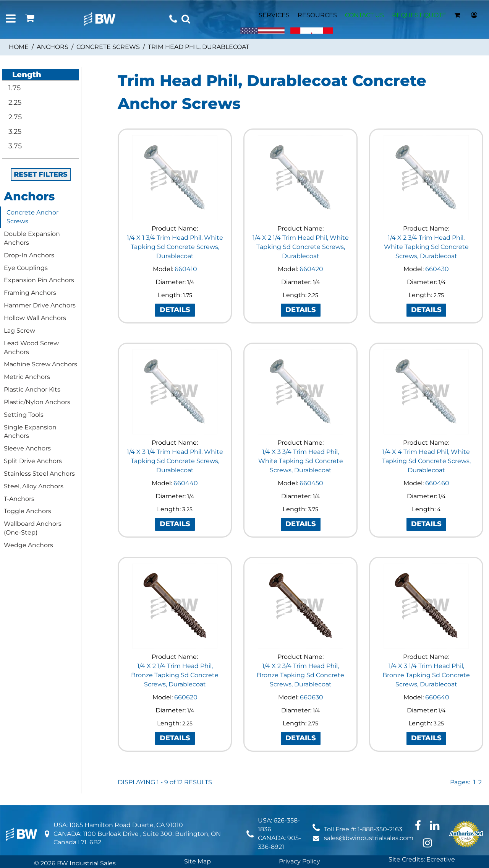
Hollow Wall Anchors (35, 318)
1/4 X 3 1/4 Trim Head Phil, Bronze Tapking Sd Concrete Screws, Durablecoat (426, 675)
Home (19, 47)
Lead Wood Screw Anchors (31, 348)
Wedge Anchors (28, 545)
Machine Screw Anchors (40, 364)
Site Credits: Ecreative (422, 859)
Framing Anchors (30, 293)
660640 (437, 697)
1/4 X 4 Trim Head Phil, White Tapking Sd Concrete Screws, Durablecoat (426, 461)
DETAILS (175, 310)
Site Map (198, 861)
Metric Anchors (27, 377)
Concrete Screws (108, 47)
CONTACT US (364, 15)
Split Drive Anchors (33, 461)
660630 (312, 697)
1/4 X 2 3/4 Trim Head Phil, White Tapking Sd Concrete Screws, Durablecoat (426, 247)
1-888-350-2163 (380, 829)
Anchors (53, 47)
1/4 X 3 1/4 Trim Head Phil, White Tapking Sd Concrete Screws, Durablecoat (175, 461)
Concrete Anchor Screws (32, 217)
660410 (186, 269)
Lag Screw (19, 331)
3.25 (14, 132)
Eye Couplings (26, 268)
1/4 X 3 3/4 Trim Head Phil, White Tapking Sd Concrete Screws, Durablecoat (301, 461)
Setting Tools (24, 415)
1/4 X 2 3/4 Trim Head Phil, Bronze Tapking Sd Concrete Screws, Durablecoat (300, 675)
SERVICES (274, 15)
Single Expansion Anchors (30, 432)
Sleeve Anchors (27, 448)
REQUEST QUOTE (419, 15)
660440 (186, 483)
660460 (437, 483)
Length (23, 75)
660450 (311, 483)
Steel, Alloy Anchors (34, 486)
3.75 (14, 146)
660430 (437, 269)
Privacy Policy (300, 861)
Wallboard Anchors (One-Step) (33, 528)
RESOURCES (317, 15)
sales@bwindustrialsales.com (369, 838)
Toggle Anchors (28, 511)
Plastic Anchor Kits (32, 389)
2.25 (14, 102)
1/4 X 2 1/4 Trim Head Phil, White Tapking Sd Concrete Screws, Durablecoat (301, 247)
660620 (186, 697)
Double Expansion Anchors (32, 238)
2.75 (14, 117)
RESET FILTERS (41, 174)
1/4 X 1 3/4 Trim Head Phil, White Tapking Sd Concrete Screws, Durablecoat (175, 247)
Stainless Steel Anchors (39, 474)
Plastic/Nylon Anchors (37, 402)
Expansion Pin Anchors (39, 280)
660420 (311, 269)
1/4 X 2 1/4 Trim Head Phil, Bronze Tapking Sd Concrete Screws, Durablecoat (175, 675)
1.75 (14, 88)
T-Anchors (19, 499)
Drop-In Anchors (29, 255)
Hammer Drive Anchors (40, 305)
